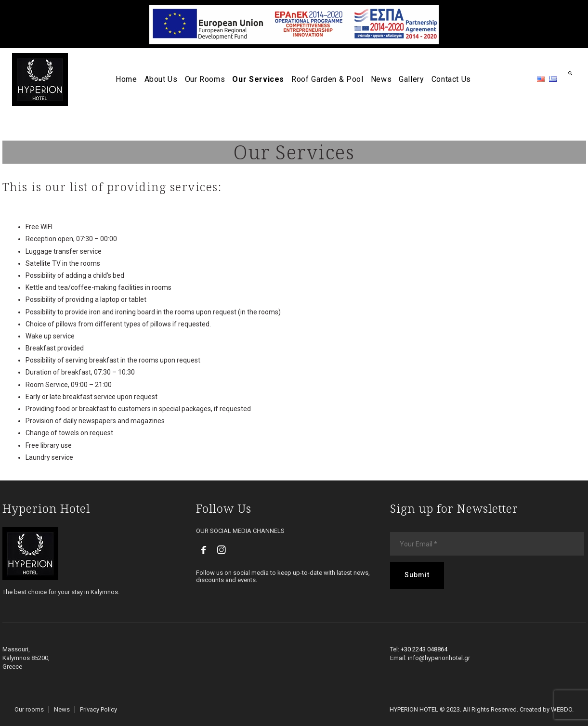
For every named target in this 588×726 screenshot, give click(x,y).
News (62, 709)
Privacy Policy (98, 709)
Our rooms (29, 709)
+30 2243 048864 (424, 649)
